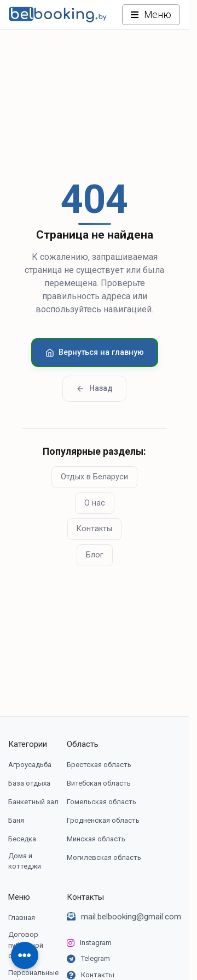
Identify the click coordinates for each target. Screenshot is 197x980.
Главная (22, 917)
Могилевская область (104, 857)
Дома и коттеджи (25, 861)
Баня (16, 820)
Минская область (96, 839)
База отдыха (29, 783)
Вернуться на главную (95, 352)
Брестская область (99, 765)
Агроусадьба (30, 765)
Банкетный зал (33, 802)
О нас (95, 503)
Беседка (22, 839)
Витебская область (99, 783)
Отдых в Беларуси (94, 477)
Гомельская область (102, 802)
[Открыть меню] (151, 15)
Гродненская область (103, 820)
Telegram (95, 958)
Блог (95, 555)
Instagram (96, 943)
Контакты (94, 529)
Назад (94, 388)
